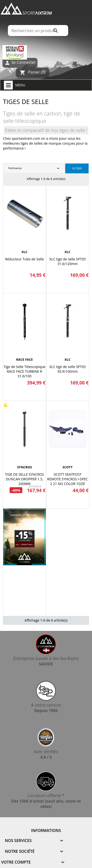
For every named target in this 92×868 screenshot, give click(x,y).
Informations (46, 830)
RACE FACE (25, 359)
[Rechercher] (38, 31)
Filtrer (77, 168)
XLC (25, 252)
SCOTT (68, 467)
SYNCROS (25, 467)
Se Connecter (20, 63)
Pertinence (34, 168)
